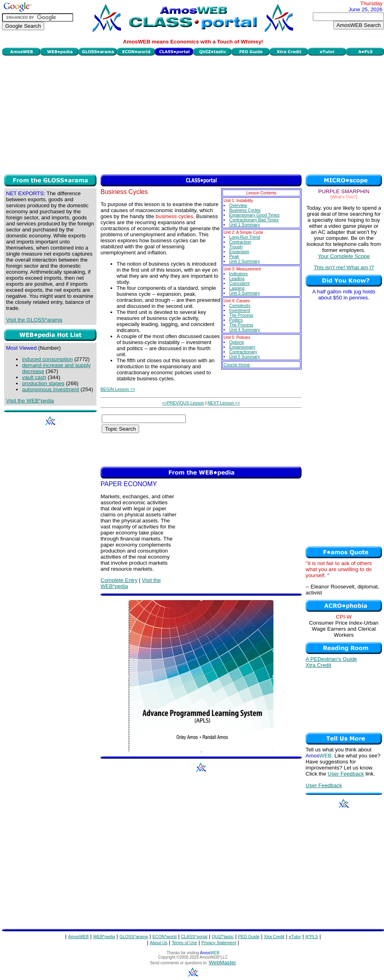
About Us (159, 943)
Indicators (238, 274)
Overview (238, 205)
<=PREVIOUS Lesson (183, 403)
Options (237, 342)
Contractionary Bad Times (254, 220)
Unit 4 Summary (244, 330)
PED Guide (249, 937)
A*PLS (311, 937)
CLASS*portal (194, 937)
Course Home (237, 365)
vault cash (34, 377)
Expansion (239, 252)
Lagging (237, 288)
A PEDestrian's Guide (331, 659)
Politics (236, 320)
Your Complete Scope (344, 256)
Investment (240, 310)
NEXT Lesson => (224, 403)
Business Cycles (245, 210)
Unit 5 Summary (244, 357)
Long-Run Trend (245, 237)
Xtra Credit (318, 665)
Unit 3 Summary (244, 293)
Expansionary (242, 347)
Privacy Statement (219, 943)
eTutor (295, 937)
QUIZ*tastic (223, 937)
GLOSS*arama (134, 937)
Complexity (240, 305)
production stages (43, 383)
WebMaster (222, 962)
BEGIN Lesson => (118, 389)
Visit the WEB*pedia (30, 401)
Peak (234, 256)
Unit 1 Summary (244, 225)
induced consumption (47, 359)
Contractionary (243, 352)
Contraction (240, 242)
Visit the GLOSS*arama (34, 320)
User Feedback (346, 774)
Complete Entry (119, 580)
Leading (237, 279)
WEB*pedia (104, 937)
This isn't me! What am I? (344, 267)
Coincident (239, 283)
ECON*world (164, 937)
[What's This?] (344, 197)
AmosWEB (78, 937)
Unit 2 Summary (244, 261)
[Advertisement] (193, 114)
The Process (241, 315)
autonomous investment (51, 389)
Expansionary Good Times (254, 215)
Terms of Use (184, 943)
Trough (236, 247)
